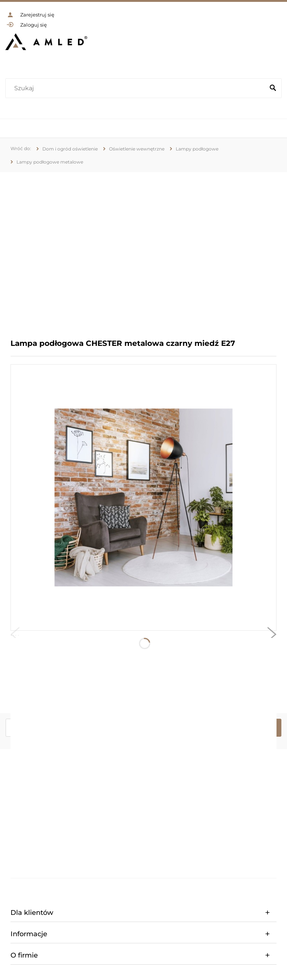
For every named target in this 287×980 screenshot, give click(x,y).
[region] (143, 250)
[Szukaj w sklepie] (137, 88)
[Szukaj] (273, 88)
